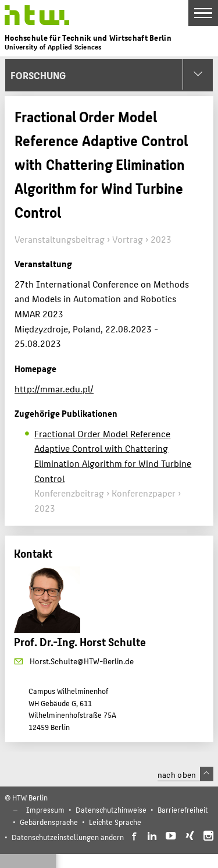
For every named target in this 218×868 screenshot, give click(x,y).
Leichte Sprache (115, 822)
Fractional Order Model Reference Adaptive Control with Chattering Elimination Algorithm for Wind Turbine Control (113, 456)
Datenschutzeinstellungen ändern (68, 837)
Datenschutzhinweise (111, 809)
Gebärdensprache (49, 822)
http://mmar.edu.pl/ (54, 389)
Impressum (45, 809)
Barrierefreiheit (183, 809)
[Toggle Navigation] (203, 13)
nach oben (185, 774)
